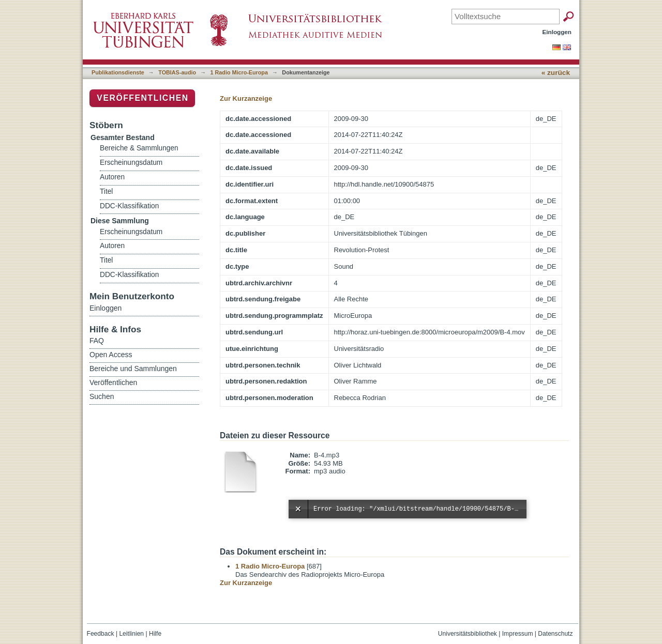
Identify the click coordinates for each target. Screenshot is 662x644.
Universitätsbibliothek (468, 634)
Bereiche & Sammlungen (139, 148)
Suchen (102, 396)
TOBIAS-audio (177, 72)
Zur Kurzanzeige (246, 98)
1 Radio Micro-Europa (239, 72)
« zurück (556, 73)
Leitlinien (131, 634)
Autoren (112, 177)
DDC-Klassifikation (129, 206)
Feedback (101, 634)
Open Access (111, 355)
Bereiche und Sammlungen (133, 369)
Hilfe (155, 634)
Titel (106, 191)
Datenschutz (555, 634)
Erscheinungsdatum (131, 163)
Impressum (518, 634)
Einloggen (557, 32)
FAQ (97, 341)
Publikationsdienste (118, 72)
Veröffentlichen (142, 98)
